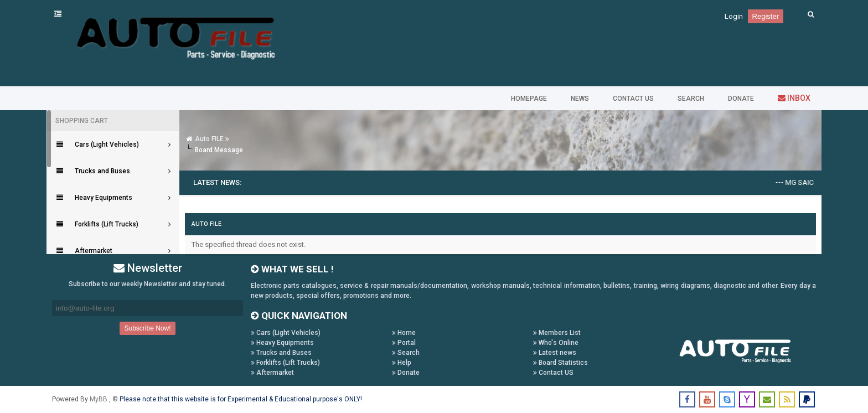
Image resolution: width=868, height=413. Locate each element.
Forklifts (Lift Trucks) (285, 363)
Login (734, 16)
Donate (406, 373)
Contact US (553, 373)
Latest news (555, 353)
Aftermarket (272, 373)
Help (402, 363)
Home (404, 333)
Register (766, 16)
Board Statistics (560, 363)
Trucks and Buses (281, 353)
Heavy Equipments (282, 343)
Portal (404, 343)
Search (406, 353)
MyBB (99, 399)
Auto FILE (209, 139)
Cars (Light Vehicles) (286, 333)
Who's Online (556, 343)
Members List (557, 333)
